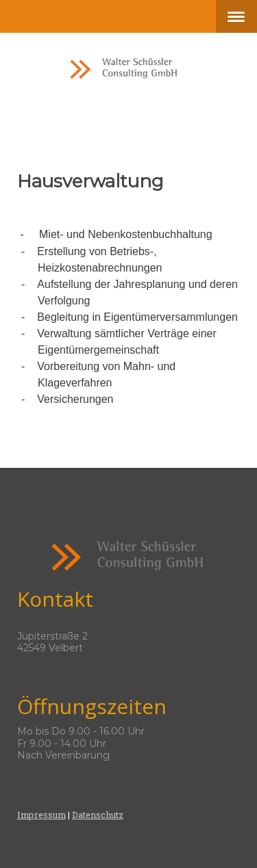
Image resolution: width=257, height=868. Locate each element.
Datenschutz (98, 815)
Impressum (41, 815)
